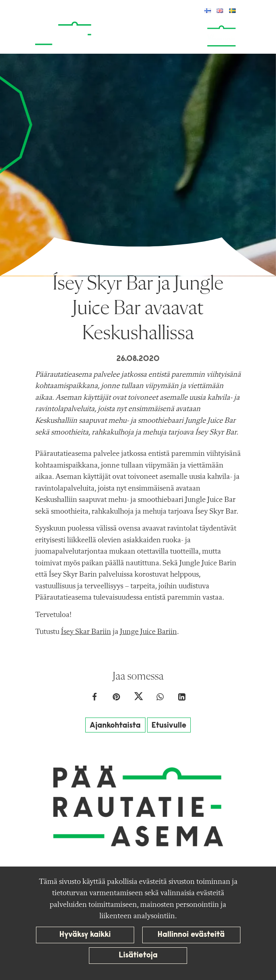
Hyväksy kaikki (85, 935)
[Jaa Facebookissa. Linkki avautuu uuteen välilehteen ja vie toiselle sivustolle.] (95, 698)
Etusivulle (169, 726)
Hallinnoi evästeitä (191, 935)
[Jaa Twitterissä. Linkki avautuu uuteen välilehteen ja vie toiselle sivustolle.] (139, 698)
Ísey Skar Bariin (86, 632)
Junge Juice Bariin (149, 632)
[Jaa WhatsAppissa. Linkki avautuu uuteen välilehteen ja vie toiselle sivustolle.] (161, 698)
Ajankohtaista (115, 726)
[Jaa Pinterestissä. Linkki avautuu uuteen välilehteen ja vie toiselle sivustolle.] (117, 698)
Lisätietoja (138, 956)
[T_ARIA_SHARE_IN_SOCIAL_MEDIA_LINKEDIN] (182, 698)
